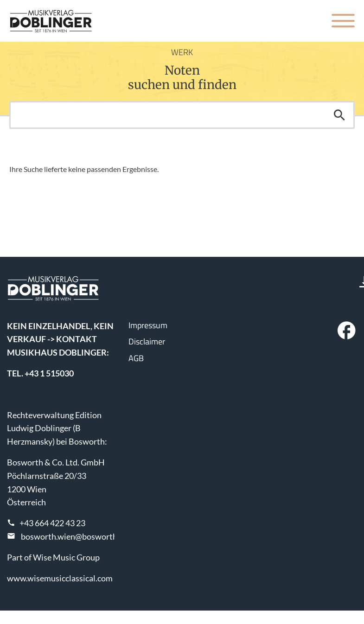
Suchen (339, 115)
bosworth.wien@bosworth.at (74, 536)
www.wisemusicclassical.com (60, 578)
